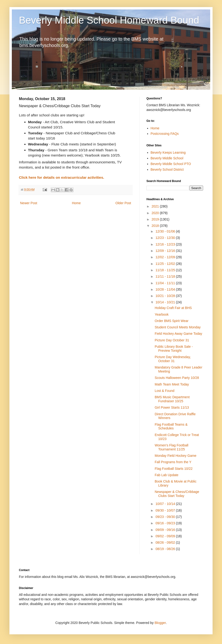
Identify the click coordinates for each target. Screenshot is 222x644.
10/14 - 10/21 (166, 302)
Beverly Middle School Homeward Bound (109, 20)
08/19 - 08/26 (166, 549)
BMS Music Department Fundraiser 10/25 (172, 399)
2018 (156, 226)
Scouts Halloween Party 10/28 (177, 378)
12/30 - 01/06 (166, 231)
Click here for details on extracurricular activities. (62, 177)
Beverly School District (167, 169)
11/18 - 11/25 (166, 270)
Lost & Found (164, 391)
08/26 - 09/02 (166, 542)
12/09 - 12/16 (166, 251)
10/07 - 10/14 (166, 504)
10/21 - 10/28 (166, 296)
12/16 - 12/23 (166, 244)
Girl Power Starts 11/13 (172, 407)
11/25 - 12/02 (166, 264)
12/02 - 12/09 (166, 257)
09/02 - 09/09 (166, 536)
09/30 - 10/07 (166, 510)
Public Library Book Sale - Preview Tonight (174, 349)
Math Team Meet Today (172, 384)
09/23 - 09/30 (166, 517)
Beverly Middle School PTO (171, 164)
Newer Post (29, 203)
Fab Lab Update (166, 475)
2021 (156, 206)
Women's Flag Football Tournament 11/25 (171, 447)
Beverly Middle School (167, 158)
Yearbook (162, 314)
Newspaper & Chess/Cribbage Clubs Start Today (177, 494)
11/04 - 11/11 (166, 283)
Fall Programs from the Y (173, 462)
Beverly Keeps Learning (168, 153)
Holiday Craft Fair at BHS (173, 308)
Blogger (160, 623)
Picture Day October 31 (172, 340)
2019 (156, 219)
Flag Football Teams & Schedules (171, 426)
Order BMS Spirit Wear (172, 321)
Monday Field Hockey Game (176, 456)
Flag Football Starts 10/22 (174, 469)
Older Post (123, 203)
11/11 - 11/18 (166, 276)
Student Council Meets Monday (178, 327)
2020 (156, 213)
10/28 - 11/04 (166, 289)
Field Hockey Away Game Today (178, 334)
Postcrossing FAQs (165, 134)
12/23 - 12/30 (166, 238)
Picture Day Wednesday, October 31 (173, 359)
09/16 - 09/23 (166, 523)
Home (76, 203)
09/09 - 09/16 (166, 530)
